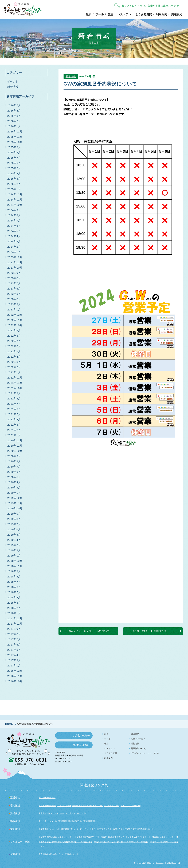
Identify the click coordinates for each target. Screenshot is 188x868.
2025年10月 (15, 142)
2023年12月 (15, 257)
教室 (111, 14)
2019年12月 (15, 498)
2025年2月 (14, 184)
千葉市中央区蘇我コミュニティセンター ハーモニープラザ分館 (121, 842)
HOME (9, 724)
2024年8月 (14, 215)
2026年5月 (14, 105)
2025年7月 (14, 158)
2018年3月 (14, 603)
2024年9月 (14, 210)
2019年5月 (14, 535)
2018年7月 (14, 582)
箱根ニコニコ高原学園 (130, 806)
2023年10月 (15, 268)
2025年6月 (14, 163)
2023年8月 (14, 278)
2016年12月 (15, 671)
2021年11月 (15, 383)
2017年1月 (14, 665)
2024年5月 (14, 231)
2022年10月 (15, 325)
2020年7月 (14, 467)
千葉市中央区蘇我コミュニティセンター (56, 837)
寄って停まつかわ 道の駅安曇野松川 (54, 821)
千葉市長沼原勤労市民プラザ (112, 837)
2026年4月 (14, 111)
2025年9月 (14, 147)
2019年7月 (14, 524)
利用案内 (162, 14)
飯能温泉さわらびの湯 (75, 813)
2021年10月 (15, 388)
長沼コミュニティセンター (137, 837)
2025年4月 (14, 173)
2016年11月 (15, 676)
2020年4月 (14, 482)
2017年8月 (14, 634)
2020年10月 (15, 451)
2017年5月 (14, 650)
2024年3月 (14, 241)
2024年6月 (14, 226)
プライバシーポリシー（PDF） (145, 753)
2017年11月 (15, 624)
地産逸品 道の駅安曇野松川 (83, 821)
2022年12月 (15, 315)
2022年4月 (14, 357)
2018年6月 (14, 587)
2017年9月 (14, 629)
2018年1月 (14, 613)
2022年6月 (14, 346)
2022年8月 (14, 336)
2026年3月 (14, 116)
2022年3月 (14, 362)
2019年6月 (14, 529)
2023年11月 (15, 262)
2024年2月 (14, 247)
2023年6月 (14, 289)
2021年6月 (14, 409)
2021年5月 (14, 414)
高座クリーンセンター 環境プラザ (78, 842)
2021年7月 (14, 404)
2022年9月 (14, 330)
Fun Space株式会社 (47, 797)
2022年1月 (14, 372)
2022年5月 (14, 351)
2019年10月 (15, 508)
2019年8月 (14, 519)
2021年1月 (14, 435)
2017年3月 (14, 660)
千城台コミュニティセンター (163, 837)
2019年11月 (15, 503)
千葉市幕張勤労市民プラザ (86, 837)
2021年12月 (15, 378)
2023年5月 (14, 294)
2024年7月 (14, 220)
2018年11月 (15, 566)
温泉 (89, 14)
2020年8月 (14, 461)
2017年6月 (14, 645)
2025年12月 (15, 131)
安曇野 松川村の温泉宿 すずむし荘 (88, 806)
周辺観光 (177, 14)
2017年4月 (14, 655)
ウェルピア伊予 (64, 806)
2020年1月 (14, 493)
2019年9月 (14, 514)
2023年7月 (14, 283)
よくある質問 (144, 14)
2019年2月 (14, 550)
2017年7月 (14, 639)
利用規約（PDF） (139, 748)
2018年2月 (14, 608)
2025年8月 (14, 152)
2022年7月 (14, 341)
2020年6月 (14, 472)
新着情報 (71, 77)
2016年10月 (15, 681)
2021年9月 (14, 393)
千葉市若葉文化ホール (69, 829)
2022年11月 (15, 320)
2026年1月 (14, 126)
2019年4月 (14, 540)
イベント (13, 81)
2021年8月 (14, 398)
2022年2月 (14, 367)
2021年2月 (14, 430)
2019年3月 (14, 545)
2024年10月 (15, 205)
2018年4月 (14, 597)
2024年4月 (14, 236)
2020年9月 (14, 456)
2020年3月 (14, 487)
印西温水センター (73, 854)
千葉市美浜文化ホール (48, 829)
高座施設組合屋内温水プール (51, 854)
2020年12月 (15, 440)
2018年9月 (14, 571)
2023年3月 (14, 299)
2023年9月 (14, 273)
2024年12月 (15, 194)
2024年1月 (14, 252)
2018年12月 (15, 561)
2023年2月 (14, 304)
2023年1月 (14, 309)
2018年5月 (14, 592)
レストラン (124, 14)
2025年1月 (14, 189)
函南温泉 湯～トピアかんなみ (51, 813)
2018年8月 (14, 576)
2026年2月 (14, 121)
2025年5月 (14, 168)
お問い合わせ (82, 736)
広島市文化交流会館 (47, 806)
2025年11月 (15, 137)
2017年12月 (15, 618)
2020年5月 (14, 477)
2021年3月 (14, 425)
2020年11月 (15, 446)
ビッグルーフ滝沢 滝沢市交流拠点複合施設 (99, 829)
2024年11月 (15, 200)
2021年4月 (14, 419)
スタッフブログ (138, 739)
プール (100, 14)
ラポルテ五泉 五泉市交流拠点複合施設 (135, 829)
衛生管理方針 (82, 745)
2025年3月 (14, 179)
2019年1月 (14, 556)
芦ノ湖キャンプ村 (111, 806)
